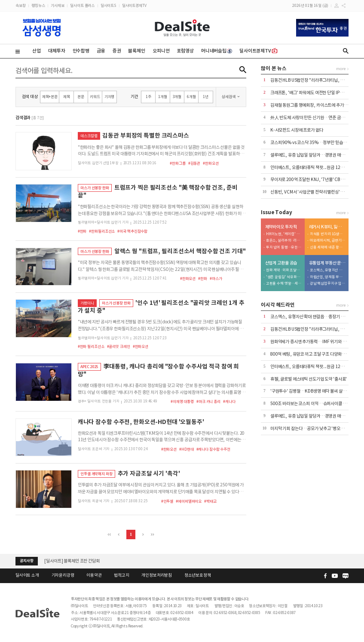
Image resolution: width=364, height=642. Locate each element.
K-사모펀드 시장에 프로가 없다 (297, 130)
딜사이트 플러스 (82, 5)
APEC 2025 (89, 367)
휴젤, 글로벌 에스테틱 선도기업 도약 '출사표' (309, 379)
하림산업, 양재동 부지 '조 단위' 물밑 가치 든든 (328, 277)
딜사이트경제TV (134, 5)
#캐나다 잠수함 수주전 (213, 449)
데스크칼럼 (89, 136)
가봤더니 (87, 303)
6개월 (191, 97)
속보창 (21, 5)
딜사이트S (108, 5)
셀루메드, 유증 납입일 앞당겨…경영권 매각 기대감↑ (316, 155)
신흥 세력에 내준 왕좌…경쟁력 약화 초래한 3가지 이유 (328, 247)
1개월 (163, 97)
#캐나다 (229, 401)
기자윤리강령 (63, 575)
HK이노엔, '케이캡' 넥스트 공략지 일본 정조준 (284, 234)
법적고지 (121, 575)
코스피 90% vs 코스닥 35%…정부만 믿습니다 (310, 143)
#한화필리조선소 (102, 231)
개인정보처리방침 (157, 575)
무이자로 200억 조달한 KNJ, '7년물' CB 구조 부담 (314, 180)
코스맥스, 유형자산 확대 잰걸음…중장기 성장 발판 (328, 270)
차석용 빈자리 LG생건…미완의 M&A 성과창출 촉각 (328, 234)
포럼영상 (185, 51)
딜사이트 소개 (27, 575)
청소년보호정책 (198, 575)
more (341, 69)
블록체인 (136, 51)
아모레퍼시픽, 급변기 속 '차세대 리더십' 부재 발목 (328, 241)
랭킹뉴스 (38, 5)
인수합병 (81, 51)
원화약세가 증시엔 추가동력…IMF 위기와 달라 (310, 342)
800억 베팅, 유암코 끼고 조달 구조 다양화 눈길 (310, 354)
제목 (67, 97)
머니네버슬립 (217, 51)
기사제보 (57, 5)
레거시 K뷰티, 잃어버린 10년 (327, 227)
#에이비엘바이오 (189, 501)
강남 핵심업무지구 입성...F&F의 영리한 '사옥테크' (328, 284)
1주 (148, 97)
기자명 (110, 97)
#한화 (82, 231)
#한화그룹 (177, 163)
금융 (101, 51)
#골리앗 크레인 (119, 346)
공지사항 (26, 561)
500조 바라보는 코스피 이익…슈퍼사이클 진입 (310, 404)
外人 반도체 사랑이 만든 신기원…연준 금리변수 (311, 118)
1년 (206, 97)
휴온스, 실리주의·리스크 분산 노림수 (284, 241)
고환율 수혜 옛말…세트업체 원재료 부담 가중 (284, 284)
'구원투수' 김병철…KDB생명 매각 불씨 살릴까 (310, 391)
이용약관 (94, 575)
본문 (81, 97)
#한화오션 (211, 163)
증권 (117, 51)
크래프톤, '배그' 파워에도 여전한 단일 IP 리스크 (311, 93)
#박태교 (210, 501)
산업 (37, 51)
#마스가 (216, 278)
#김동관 (194, 163)
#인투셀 (167, 501)
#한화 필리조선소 (91, 346)
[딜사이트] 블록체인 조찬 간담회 (72, 561)
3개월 (177, 97)
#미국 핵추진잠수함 (132, 231)
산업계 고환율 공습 (281, 263)
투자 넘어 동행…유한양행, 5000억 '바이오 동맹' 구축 (284, 247)
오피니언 (161, 51)
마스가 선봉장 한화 (95, 188)
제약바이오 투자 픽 (281, 227)
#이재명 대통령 (182, 401)
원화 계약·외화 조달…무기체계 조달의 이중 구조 (284, 270)
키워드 (95, 97)
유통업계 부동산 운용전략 (327, 263)
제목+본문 (50, 97)
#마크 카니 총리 (208, 401)
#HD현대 (186, 449)
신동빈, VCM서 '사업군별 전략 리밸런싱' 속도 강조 (314, 192)
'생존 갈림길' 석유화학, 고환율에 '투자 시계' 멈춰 (284, 277)
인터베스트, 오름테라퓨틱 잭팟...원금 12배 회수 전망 (316, 167)
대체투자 (57, 51)
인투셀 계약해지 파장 (96, 474)
